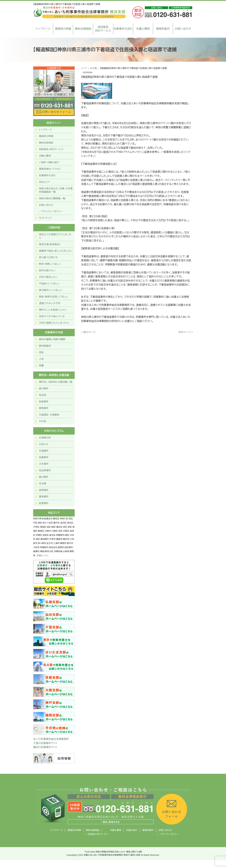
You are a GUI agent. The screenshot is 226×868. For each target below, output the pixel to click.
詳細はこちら (43, 556)
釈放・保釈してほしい (50, 264)
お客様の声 (45, 438)
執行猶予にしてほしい (50, 290)
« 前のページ (88, 332)
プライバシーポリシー (52, 211)
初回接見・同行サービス (51, 149)
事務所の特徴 (63, 29)
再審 (41, 365)
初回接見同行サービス (103, 29)
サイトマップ (45, 218)
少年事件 (44, 464)
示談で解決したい (48, 277)
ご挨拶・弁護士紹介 (49, 162)
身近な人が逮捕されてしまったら (55, 236)
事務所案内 (163, 29)
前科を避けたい (47, 270)
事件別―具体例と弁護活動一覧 (56, 382)
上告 (41, 359)
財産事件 (44, 402)
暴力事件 (44, 388)
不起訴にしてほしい (49, 284)
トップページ (43, 29)
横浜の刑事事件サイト (45, 747)
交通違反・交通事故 (49, 415)
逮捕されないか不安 (50, 303)
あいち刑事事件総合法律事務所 (51, 739)
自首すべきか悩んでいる (52, 316)
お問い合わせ (183, 29)
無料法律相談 (83, 29)
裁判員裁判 (45, 346)
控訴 (41, 352)
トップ (84, 68)
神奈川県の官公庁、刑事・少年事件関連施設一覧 (56, 190)
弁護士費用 (143, 29)
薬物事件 (44, 408)
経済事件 (44, 490)
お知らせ (44, 444)
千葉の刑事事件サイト (45, 743)
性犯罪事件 (45, 470)
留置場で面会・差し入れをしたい (56, 251)
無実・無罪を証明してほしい (53, 297)
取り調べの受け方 (48, 257)
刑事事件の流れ (123, 29)
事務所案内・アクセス (50, 169)
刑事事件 (44, 457)
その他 (42, 421)
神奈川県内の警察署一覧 (52, 198)
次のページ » (186, 332)
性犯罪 (43, 395)
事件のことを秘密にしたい (53, 310)
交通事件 (44, 451)
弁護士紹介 (132, 830)
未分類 (93, 68)
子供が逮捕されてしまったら (54, 323)
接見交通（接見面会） (50, 244)
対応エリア (44, 182)
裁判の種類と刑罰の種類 (52, 339)
